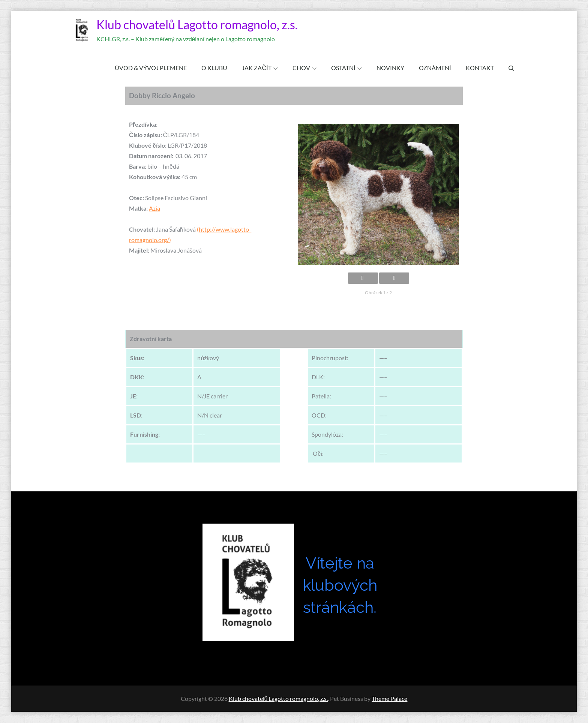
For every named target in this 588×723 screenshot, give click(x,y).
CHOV (304, 68)
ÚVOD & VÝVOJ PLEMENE (151, 68)
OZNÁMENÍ (435, 68)
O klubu (214, 68)
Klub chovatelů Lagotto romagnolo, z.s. (197, 25)
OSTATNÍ (346, 68)
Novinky (390, 68)
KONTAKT (480, 68)
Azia (154, 208)
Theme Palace (389, 698)
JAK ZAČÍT (260, 68)
